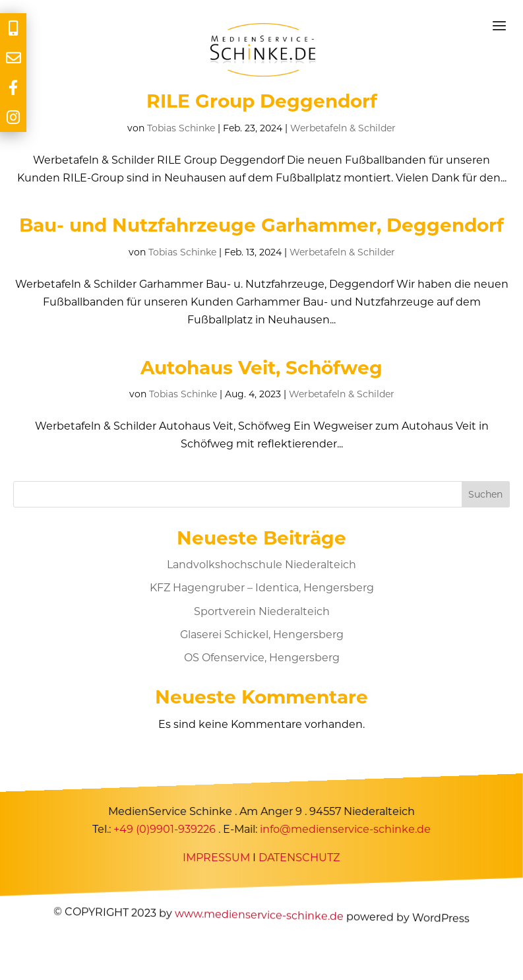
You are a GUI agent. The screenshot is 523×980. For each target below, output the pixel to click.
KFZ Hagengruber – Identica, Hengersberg (262, 588)
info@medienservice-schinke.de (345, 829)
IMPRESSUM (217, 858)
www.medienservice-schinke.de (259, 915)
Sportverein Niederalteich (262, 611)
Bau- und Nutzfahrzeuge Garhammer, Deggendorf (261, 225)
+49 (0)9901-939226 (165, 829)
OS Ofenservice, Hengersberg (262, 658)
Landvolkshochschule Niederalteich (261, 565)
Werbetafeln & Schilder (343, 128)
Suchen (485, 494)
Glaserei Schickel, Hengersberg (262, 635)
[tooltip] (13, 28)
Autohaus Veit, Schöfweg (261, 368)
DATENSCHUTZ (300, 858)
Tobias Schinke (181, 128)
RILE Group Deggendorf (262, 101)
